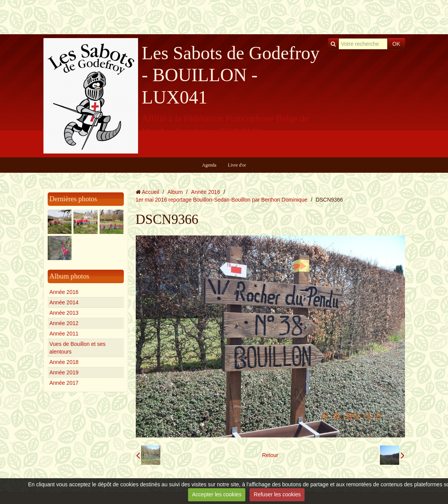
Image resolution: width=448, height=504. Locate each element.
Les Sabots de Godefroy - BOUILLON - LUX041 (231, 75)
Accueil (151, 192)
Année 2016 (64, 292)
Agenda (209, 165)
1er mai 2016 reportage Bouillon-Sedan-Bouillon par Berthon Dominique (222, 200)
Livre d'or (237, 165)
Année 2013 (64, 313)
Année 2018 (64, 362)
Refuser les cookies (277, 494)
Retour (270, 455)
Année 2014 (64, 302)
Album (175, 192)
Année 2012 (64, 323)
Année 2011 (64, 334)
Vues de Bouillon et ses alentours (78, 348)
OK (396, 44)
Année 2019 (64, 372)
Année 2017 (64, 383)
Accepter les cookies (217, 494)
